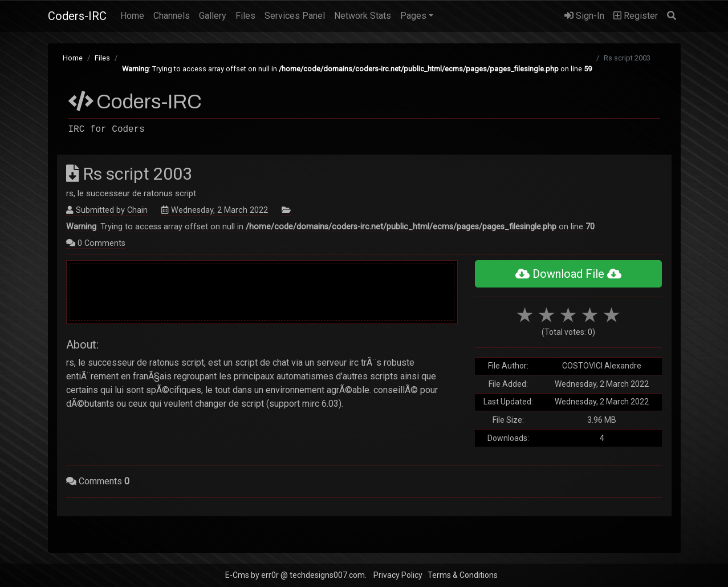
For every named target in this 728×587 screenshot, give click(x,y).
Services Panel (295, 16)
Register (636, 16)
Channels (172, 16)
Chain (137, 210)
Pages (413, 16)
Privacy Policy (398, 575)
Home (135, 15)
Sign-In (584, 16)
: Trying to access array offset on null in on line (357, 69)
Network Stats (363, 16)
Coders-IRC (77, 16)
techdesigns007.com (327, 575)
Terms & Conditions (463, 575)
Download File (568, 274)
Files (245, 16)
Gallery (213, 16)
